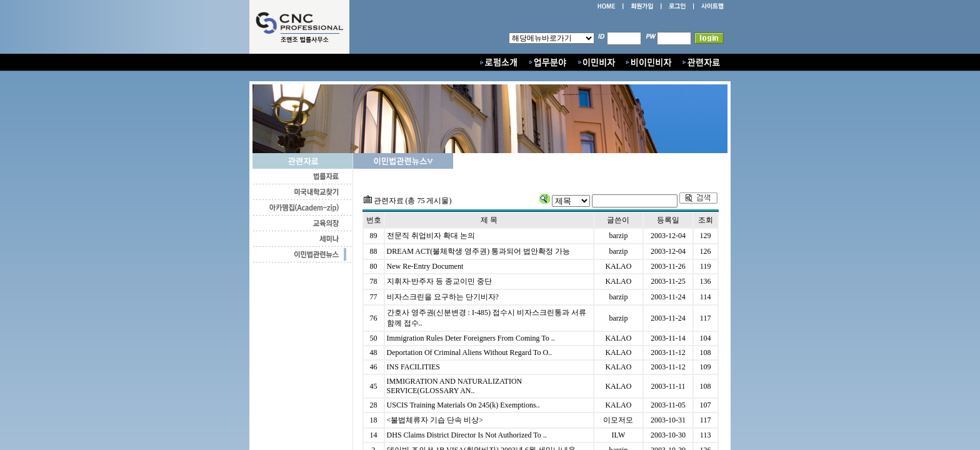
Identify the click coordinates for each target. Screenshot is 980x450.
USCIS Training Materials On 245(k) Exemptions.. (463, 405)
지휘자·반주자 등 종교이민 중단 (439, 281)
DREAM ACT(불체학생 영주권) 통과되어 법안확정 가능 (479, 251)
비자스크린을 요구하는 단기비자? (443, 297)
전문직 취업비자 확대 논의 (431, 236)
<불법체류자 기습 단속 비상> (435, 420)
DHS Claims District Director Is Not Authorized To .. (467, 435)
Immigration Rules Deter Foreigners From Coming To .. (471, 338)
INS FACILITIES (413, 367)
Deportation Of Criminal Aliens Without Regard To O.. (470, 352)
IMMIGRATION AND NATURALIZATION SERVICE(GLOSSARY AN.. (455, 386)
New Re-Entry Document (425, 266)
